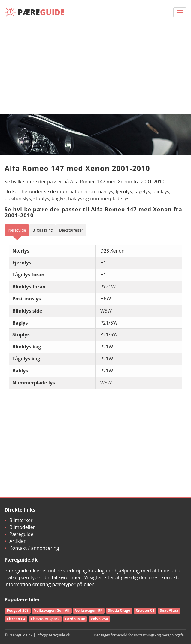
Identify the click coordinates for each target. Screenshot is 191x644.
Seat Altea (169, 610)
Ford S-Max (75, 619)
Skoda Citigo (119, 610)
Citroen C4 (16, 619)
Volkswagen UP (89, 610)
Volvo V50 (99, 619)
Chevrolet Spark (45, 619)
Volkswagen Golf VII (52, 610)
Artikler (15, 541)
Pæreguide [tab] (17, 230)
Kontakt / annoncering (32, 548)
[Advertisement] (95, 69)
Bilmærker (19, 520)
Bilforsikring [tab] (42, 230)
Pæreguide (19, 534)
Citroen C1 (145, 610)
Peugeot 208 (18, 610)
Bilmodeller (20, 527)
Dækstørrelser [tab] (71, 230)
